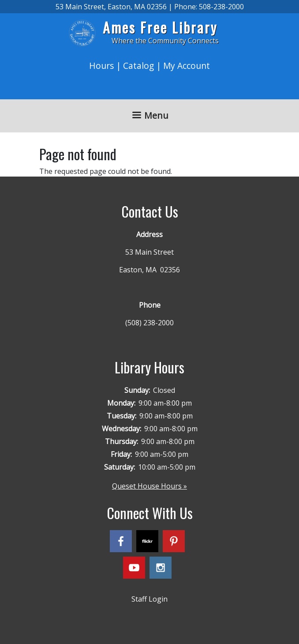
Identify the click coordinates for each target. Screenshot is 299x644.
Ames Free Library (160, 27)
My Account (187, 66)
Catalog (138, 66)
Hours (101, 66)
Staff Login (149, 599)
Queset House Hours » (149, 486)
